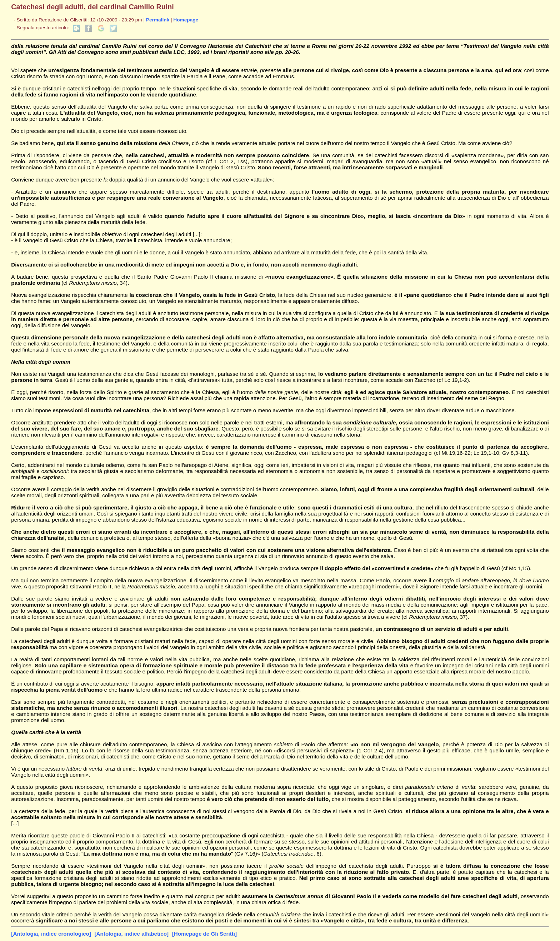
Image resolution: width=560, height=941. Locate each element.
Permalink (158, 20)
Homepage (186, 20)
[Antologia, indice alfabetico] (132, 934)
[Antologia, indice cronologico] (51, 934)
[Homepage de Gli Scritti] (204, 934)
